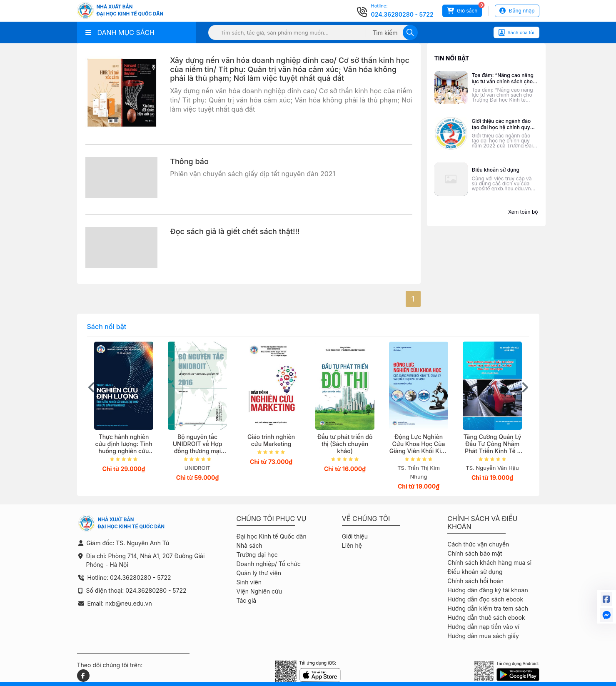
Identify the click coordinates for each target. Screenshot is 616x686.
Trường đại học (257, 555)
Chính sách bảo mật (475, 553)
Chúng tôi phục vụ (272, 519)
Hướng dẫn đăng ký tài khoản (488, 590)
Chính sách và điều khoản (482, 523)
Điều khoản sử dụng (475, 572)
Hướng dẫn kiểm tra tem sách (488, 608)
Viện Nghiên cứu (259, 591)
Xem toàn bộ (523, 212)
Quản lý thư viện (259, 573)
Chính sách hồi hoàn (475, 581)
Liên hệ (352, 545)
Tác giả (247, 600)
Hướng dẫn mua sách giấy (483, 636)
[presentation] (92, 387)
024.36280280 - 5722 (402, 14)
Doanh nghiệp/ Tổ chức (269, 564)
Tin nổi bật (452, 58)
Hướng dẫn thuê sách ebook (486, 617)
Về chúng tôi (366, 519)
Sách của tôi (516, 32)
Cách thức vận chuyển (478, 544)
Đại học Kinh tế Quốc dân (272, 536)
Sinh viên (249, 582)
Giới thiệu (355, 536)
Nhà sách (249, 545)
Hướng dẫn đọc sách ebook (485, 599)
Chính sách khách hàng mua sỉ (489, 563)
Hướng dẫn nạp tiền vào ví (483, 627)
